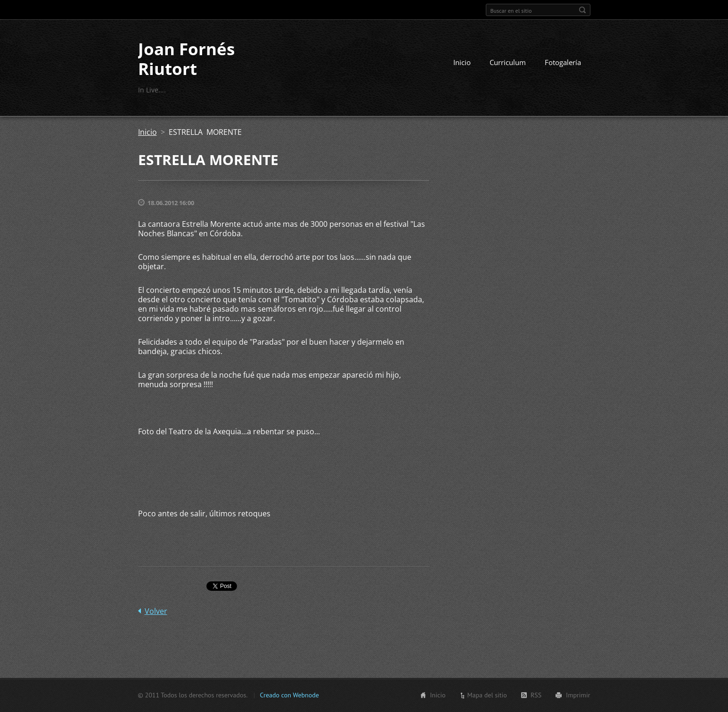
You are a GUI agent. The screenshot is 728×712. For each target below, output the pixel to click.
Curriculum (508, 62)
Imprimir (578, 695)
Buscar (582, 10)
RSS (536, 695)
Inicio (462, 62)
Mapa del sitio (487, 695)
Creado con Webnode (289, 695)
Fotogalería (563, 62)
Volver (156, 611)
